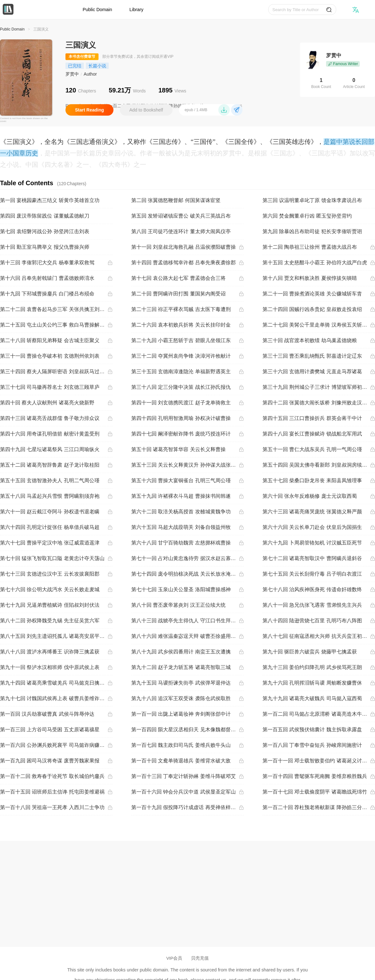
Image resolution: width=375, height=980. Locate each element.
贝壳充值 (200, 958)
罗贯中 (72, 74)
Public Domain (97, 10)
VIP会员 (174, 958)
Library (136, 10)
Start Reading (89, 110)
